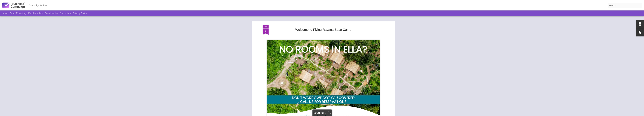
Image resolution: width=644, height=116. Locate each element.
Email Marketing (18, 13)
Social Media (51, 13)
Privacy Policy (80, 13)
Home (5, 13)
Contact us (65, 13)
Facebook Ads (36, 13)
